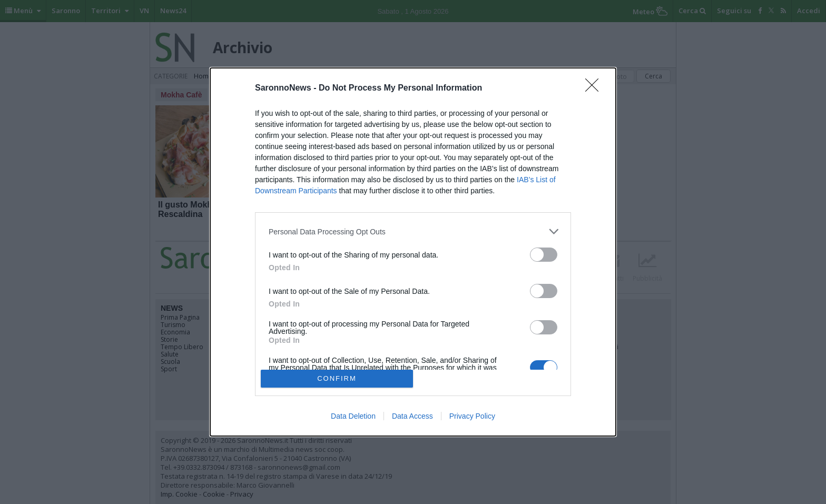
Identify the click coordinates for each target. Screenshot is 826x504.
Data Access (412, 416)
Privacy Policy (472, 416)
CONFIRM (337, 378)
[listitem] (413, 231)
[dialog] (413, 252)
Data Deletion (353, 416)
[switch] (544, 255)
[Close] (595, 88)
